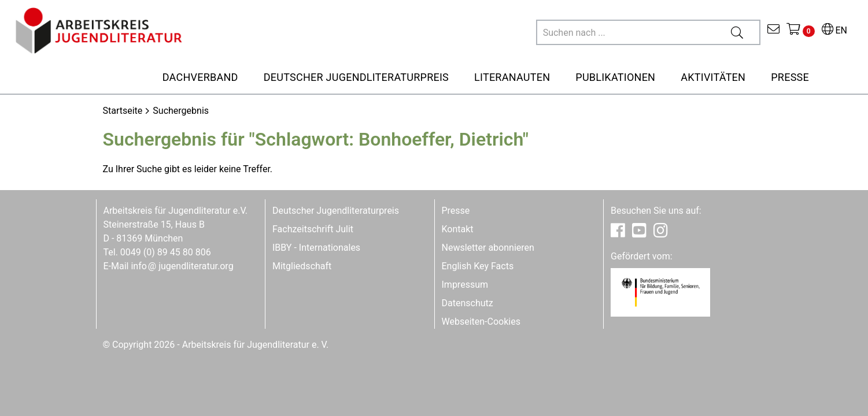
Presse (456, 211)
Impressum (465, 285)
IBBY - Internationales (316, 248)
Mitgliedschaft (302, 266)
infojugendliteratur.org (182, 266)
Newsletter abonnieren (488, 248)
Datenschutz (468, 303)
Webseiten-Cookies (481, 322)
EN (834, 30)
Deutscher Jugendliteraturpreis (336, 211)
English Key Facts (478, 266)
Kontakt (458, 229)
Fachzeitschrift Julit (313, 229)
